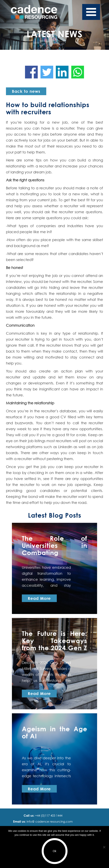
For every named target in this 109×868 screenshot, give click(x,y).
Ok (54, 851)
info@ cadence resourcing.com (49, 821)
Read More (39, 598)
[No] (104, 847)
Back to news (26, 91)
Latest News (54, 34)
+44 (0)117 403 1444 (48, 815)
